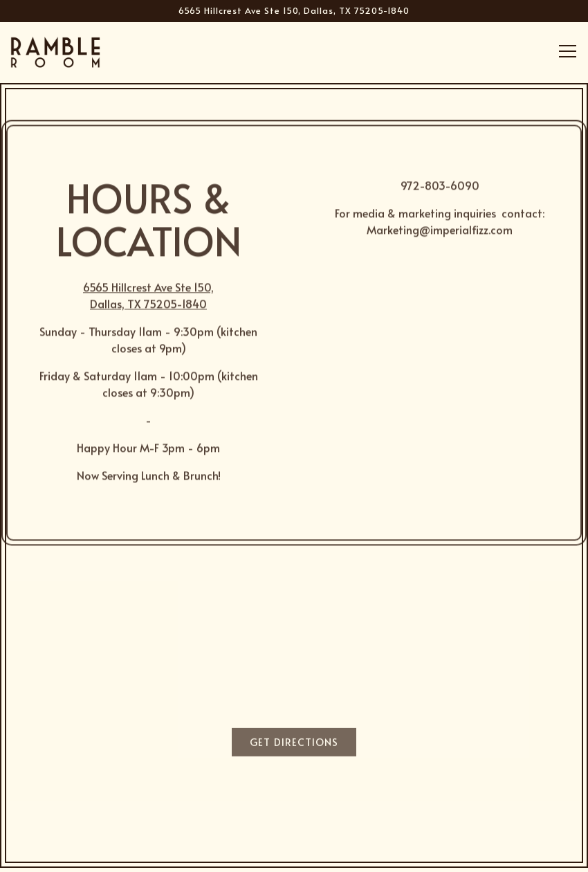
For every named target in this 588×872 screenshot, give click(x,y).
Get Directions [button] (294, 744)
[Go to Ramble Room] (294, 11)
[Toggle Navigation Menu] (568, 51)
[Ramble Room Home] (55, 50)
